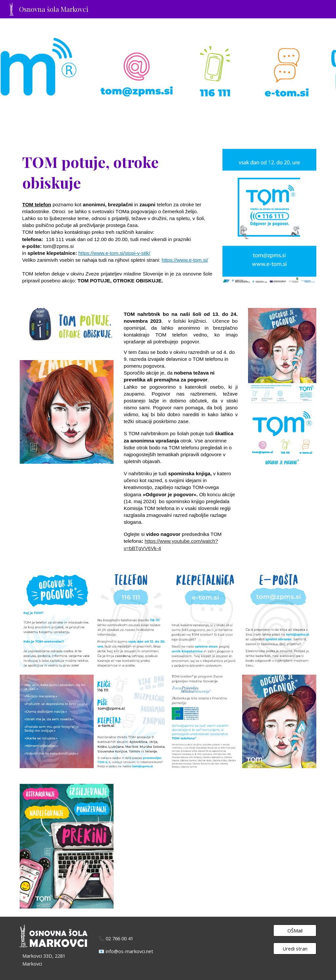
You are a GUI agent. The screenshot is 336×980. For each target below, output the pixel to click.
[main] (117, 221)
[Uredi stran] (295, 949)
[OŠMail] (295, 930)
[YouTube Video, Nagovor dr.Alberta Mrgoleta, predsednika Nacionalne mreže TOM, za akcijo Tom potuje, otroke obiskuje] (219, 846)
